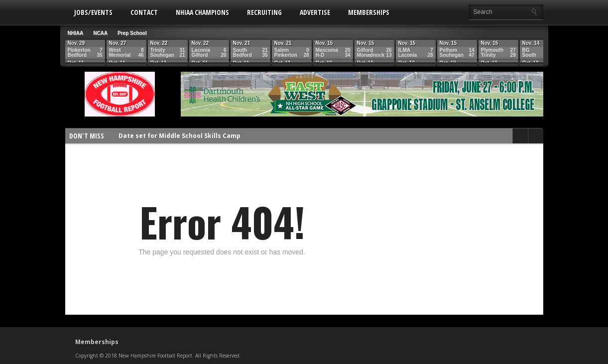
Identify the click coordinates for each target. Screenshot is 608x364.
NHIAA (76, 33)
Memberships (369, 12)
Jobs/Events (93, 12)
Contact (144, 12)
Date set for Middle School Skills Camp (180, 136)
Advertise (315, 12)
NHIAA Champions (202, 12)
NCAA (100, 33)
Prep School (132, 33)
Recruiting (264, 12)
